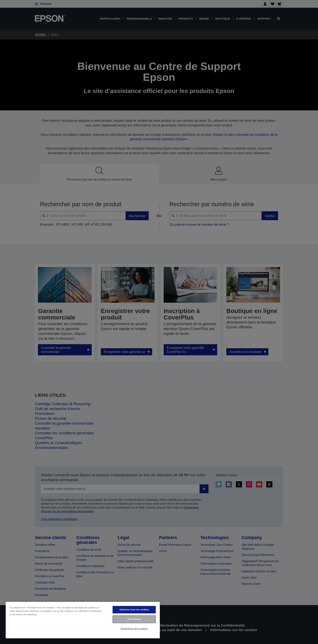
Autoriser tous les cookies (134, 610)
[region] (83, 620)
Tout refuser (134, 619)
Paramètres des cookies (134, 629)
